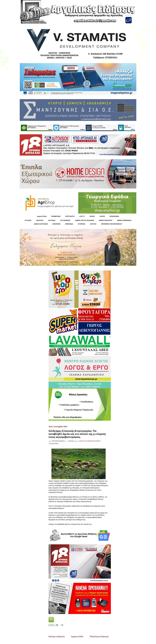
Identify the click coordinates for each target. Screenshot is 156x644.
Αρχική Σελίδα (42, 216)
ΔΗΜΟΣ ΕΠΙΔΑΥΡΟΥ (106, 220)
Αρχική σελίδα (77, 637)
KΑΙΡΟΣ (102, 216)
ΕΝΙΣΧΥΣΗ (82, 441)
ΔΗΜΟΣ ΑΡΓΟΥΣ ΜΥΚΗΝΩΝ (84, 220)
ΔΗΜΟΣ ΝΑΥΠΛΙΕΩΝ (41, 224)
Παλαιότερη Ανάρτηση (99, 637)
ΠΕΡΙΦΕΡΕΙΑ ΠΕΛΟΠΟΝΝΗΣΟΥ (112, 224)
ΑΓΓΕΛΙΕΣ (28, 220)
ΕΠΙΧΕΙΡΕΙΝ (56, 224)
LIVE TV (82, 216)
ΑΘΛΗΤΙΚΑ (40, 220)
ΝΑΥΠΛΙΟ (93, 224)
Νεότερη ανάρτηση (57, 637)
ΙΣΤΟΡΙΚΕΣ (82, 224)
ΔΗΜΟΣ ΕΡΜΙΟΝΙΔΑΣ (124, 220)
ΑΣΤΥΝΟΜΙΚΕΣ (65, 220)
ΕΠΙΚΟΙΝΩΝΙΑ (114, 216)
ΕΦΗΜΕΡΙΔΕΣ (56, 216)
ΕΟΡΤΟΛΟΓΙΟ (70, 216)
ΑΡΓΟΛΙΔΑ (52, 220)
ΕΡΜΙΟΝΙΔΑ (69, 224)
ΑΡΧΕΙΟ (92, 216)
